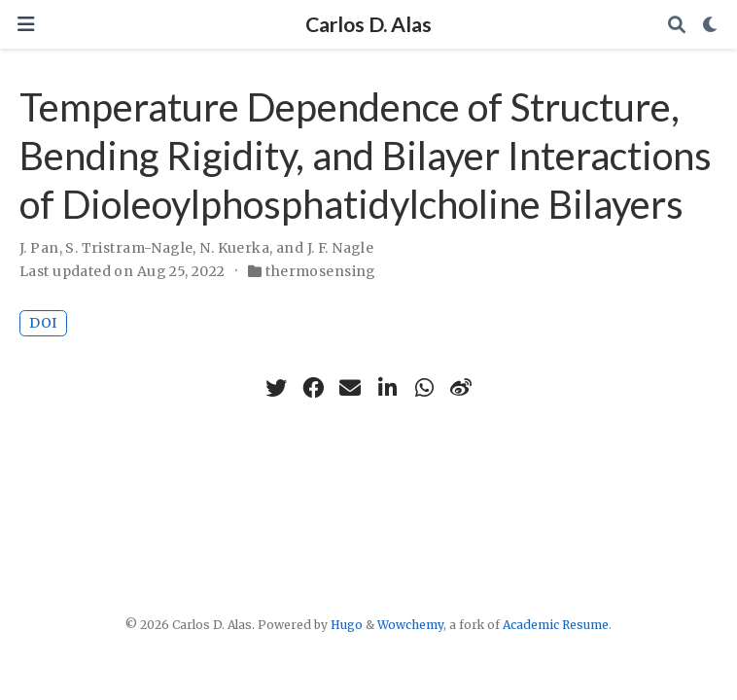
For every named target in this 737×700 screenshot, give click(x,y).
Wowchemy (410, 625)
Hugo (347, 625)
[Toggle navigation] (26, 25)
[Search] (677, 25)
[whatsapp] (424, 388)
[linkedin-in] (387, 388)
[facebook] (313, 388)
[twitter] (276, 388)
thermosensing (320, 271)
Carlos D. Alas (368, 24)
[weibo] (461, 388)
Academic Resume (556, 625)
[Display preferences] (711, 25)
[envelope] (350, 388)
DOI (43, 323)
